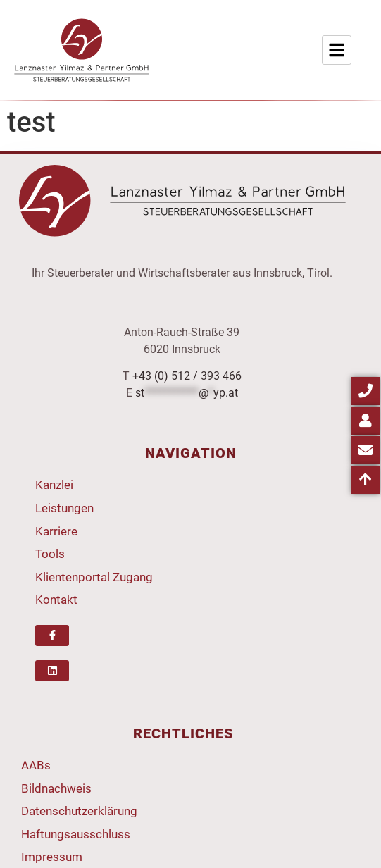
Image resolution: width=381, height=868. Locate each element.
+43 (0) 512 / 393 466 (187, 376)
